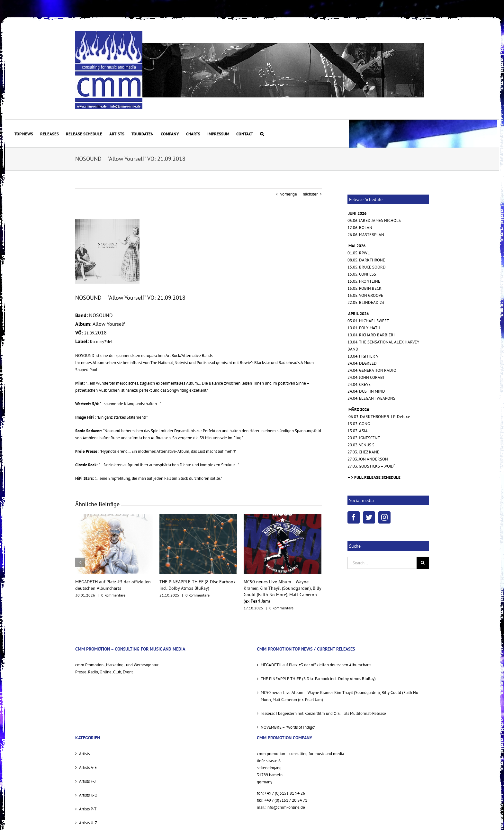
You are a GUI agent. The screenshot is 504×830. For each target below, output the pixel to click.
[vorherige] (80, 562)
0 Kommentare (113, 595)
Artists (84, 754)
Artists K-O (88, 795)
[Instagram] (384, 517)
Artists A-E (88, 767)
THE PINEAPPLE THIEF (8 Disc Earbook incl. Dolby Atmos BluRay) (318, 679)
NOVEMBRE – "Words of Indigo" (288, 727)
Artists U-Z (88, 823)
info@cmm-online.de (286, 807)
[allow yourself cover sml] (107, 251)
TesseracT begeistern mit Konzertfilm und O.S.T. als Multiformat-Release (323, 713)
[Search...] (382, 563)
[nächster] (294, 562)
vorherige (289, 194)
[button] (262, 133)
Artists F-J (87, 781)
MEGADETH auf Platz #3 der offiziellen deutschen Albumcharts (316, 665)
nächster (310, 194)
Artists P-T (88, 809)
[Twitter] (369, 517)
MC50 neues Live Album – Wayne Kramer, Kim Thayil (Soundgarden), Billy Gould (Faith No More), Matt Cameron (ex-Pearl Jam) (339, 696)
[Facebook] (354, 517)
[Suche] (423, 563)
